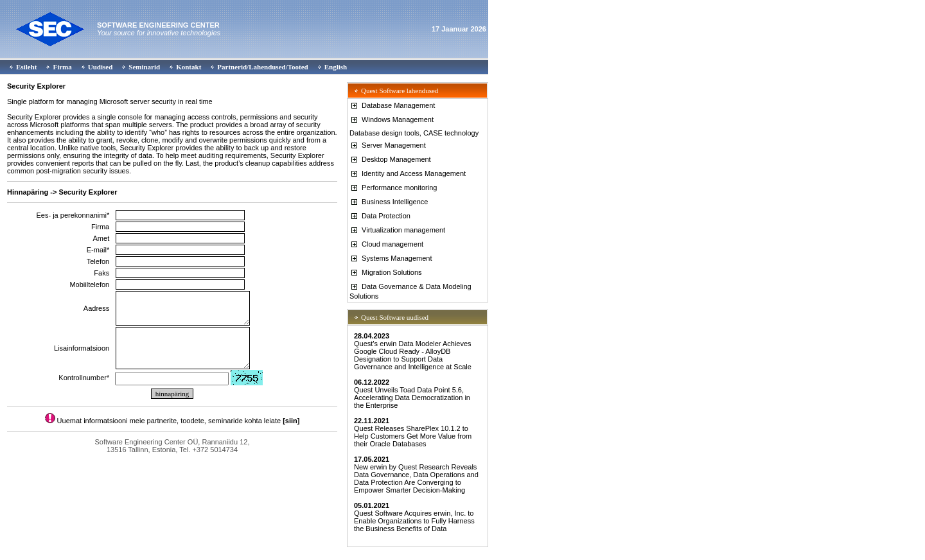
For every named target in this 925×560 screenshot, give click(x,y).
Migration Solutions (386, 272)
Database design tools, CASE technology (414, 133)
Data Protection (380, 216)
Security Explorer (36, 86)
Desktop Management (390, 159)
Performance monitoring (393, 188)
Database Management (392, 105)
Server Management (388, 145)
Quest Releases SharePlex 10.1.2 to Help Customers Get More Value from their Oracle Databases (413, 432)
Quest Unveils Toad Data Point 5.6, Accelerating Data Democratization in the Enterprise (412, 394)
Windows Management (392, 119)
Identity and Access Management (408, 173)
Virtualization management (397, 230)
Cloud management (386, 244)
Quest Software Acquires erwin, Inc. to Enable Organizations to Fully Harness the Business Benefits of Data (414, 517)
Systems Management (391, 258)
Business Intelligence (389, 202)
